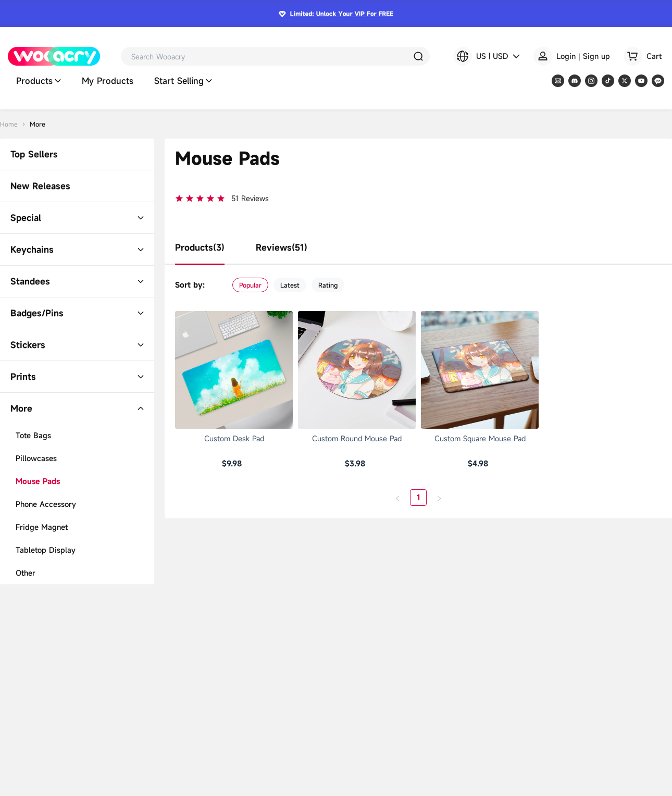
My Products (108, 81)
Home (9, 124)
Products (39, 81)
